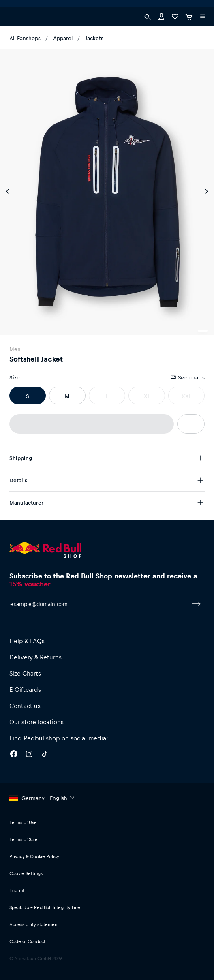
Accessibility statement (34, 924)
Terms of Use (23, 822)
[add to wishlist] (191, 424)
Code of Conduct (27, 941)
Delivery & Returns (35, 657)
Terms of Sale (24, 839)
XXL (186, 396)
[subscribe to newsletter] (196, 604)
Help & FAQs (27, 641)
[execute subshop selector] (15, 8)
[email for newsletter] (99, 604)
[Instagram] (29, 755)
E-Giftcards (25, 689)
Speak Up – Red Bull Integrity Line (45, 907)
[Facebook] (14, 755)
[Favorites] (175, 25)
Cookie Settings (26, 873)
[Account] (161, 25)
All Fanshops (25, 38)
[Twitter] (45, 755)
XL (147, 396)
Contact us (25, 706)
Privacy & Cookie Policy (34, 856)
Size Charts (25, 673)
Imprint (17, 890)
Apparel (63, 38)
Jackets (94, 38)
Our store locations (36, 722)
